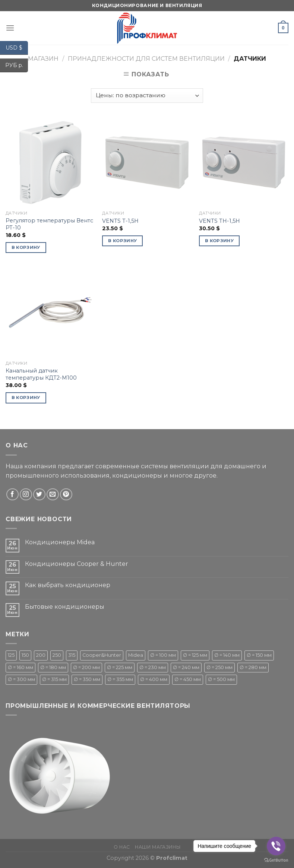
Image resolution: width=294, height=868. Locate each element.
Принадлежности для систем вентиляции (146, 59)
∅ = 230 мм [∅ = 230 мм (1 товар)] (153, 667)
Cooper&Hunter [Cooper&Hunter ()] (102, 655)
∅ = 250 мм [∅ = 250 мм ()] (219, 667)
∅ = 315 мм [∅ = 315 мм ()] (54, 679)
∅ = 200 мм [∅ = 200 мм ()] (86, 667)
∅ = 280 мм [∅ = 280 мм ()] (253, 667)
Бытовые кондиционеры (65, 607)
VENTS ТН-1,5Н (219, 221)
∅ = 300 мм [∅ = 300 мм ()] (21, 679)
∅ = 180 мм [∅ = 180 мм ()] (53, 667)
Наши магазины (158, 847)
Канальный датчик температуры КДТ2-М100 (41, 374)
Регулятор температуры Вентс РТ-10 (49, 224)
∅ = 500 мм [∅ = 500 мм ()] (221, 679)
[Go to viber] (276, 846)
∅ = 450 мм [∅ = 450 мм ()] (188, 679)
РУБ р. (17, 65)
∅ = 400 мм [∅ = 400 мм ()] (154, 679)
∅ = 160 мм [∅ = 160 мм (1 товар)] (20, 667)
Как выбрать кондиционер (68, 585)
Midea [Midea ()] (136, 655)
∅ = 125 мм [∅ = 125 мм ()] (195, 655)
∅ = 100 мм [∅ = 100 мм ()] (163, 655)
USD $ (17, 48)
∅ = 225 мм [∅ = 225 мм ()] (120, 667)
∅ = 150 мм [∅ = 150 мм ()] (259, 655)
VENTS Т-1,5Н (120, 221)
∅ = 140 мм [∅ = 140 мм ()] (227, 655)
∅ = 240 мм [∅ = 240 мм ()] (186, 667)
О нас (122, 847)
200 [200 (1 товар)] (41, 655)
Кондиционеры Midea (60, 542)
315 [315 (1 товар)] (72, 655)
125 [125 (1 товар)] (11, 655)
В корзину (26, 247)
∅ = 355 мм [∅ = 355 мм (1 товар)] (120, 679)
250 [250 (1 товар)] (57, 655)
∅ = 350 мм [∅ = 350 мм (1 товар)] (87, 679)
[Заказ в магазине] (147, 96)
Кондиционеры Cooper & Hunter (77, 564)
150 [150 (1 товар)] (25, 655)
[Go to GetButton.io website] (276, 860)
